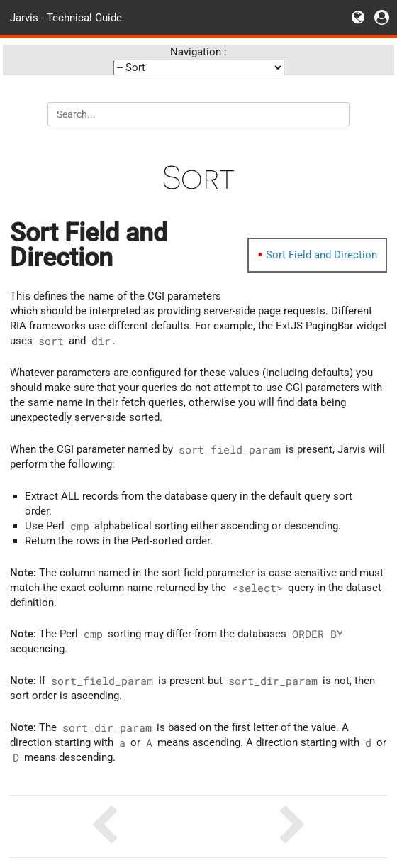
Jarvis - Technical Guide (66, 17)
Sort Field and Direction (321, 255)
